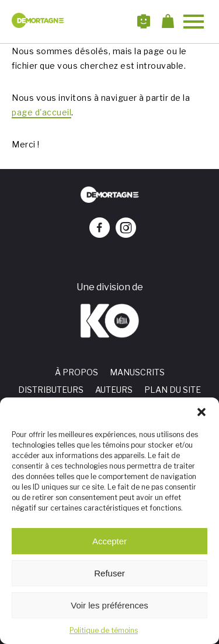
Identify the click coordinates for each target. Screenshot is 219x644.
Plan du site (173, 390)
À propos (77, 372)
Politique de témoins (104, 630)
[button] (201, 412)
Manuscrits (137, 372)
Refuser (109, 573)
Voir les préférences (109, 605)
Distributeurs (51, 390)
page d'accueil (41, 112)
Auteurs (114, 390)
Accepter (109, 541)
